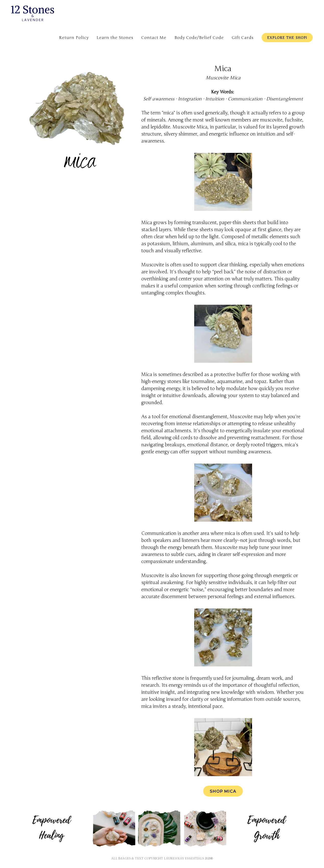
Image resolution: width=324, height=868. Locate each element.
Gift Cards (243, 38)
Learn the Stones (115, 38)
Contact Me (154, 38)
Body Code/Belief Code (199, 38)
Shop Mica (223, 791)
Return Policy (74, 38)
